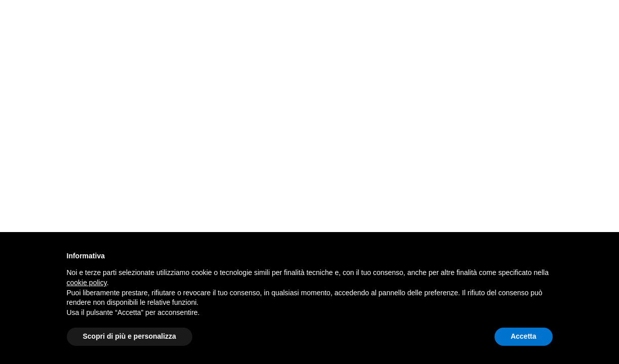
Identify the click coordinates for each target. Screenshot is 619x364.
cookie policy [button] (87, 283)
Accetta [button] (524, 336)
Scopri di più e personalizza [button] (130, 336)
